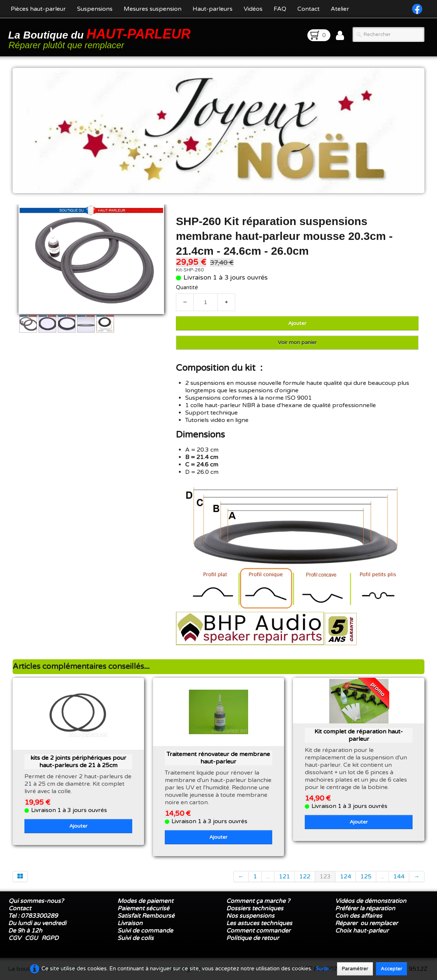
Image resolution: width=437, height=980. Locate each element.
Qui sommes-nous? (36, 901)
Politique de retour (253, 938)
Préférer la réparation (365, 908)
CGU (31, 938)
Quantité (187, 288)
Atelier (340, 9)
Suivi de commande (145, 931)
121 (284, 877)
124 (346, 877)
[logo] (101, 38)
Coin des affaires (359, 916)
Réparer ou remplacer (367, 923)
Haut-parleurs (213, 9)
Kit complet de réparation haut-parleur (359, 735)
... (268, 877)
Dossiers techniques (255, 908)
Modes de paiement (145, 901)
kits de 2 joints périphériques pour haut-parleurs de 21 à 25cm (78, 762)
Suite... (324, 969)
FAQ (280, 9)
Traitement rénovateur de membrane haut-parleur (218, 758)
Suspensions (95, 9)
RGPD (50, 938)
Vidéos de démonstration (371, 901)
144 (399, 877)
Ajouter (297, 323)
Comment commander (259, 931)
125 (366, 877)
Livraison (130, 923)
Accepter (391, 969)
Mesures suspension (153, 9)
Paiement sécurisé (143, 908)
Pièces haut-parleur (38, 9)
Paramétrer (355, 969)
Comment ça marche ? (258, 901)
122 (305, 877)
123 (325, 877)
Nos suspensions (250, 916)
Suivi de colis (136, 938)
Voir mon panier (297, 342)
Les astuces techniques (259, 923)
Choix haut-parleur (363, 931)
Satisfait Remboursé (146, 916)
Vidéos (253, 9)
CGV (15, 938)
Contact (308, 9)
